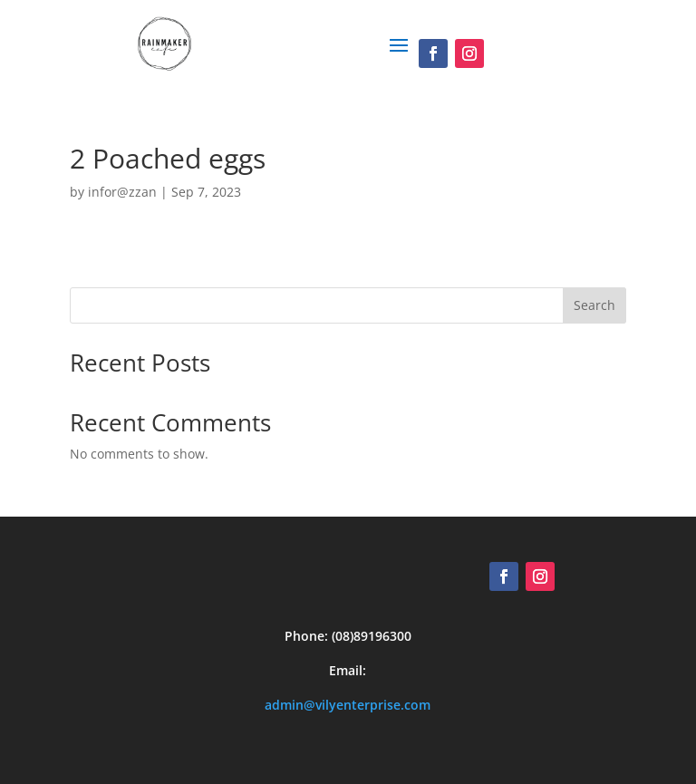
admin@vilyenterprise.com (348, 700)
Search (594, 300)
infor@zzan (122, 187)
